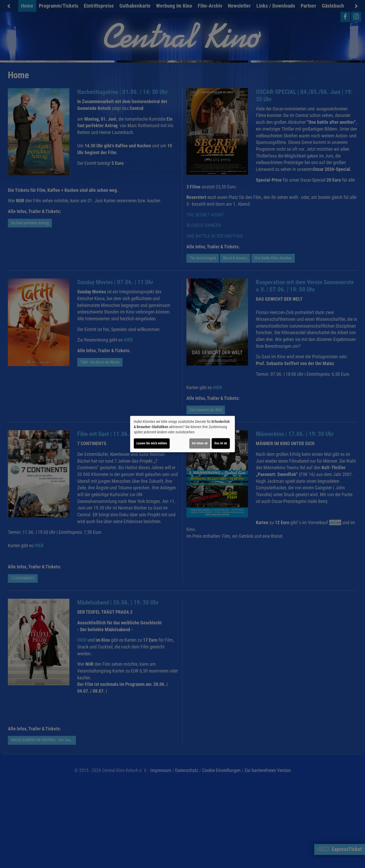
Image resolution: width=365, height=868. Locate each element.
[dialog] (182, 434)
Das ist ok (221, 443)
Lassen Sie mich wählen (152, 443)
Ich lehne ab (200, 443)
